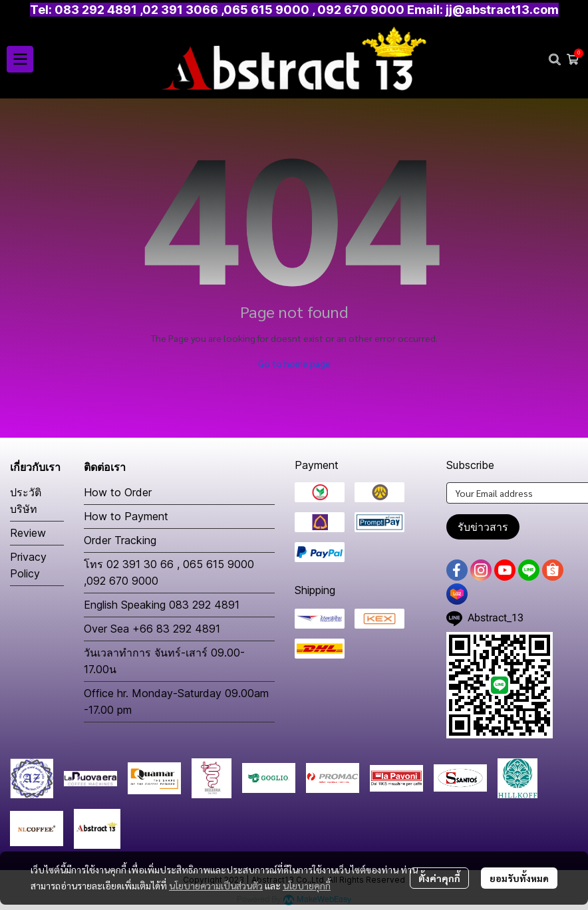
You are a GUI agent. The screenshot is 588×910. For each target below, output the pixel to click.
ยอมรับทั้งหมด (519, 878)
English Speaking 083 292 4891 (162, 605)
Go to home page (294, 363)
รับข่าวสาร (483, 527)
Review (28, 533)
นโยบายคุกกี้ (307, 885)
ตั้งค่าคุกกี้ (439, 878)
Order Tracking (120, 540)
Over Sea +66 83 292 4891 (152, 629)
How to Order (118, 492)
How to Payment (126, 516)
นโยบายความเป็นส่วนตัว (216, 885)
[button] (555, 59)
